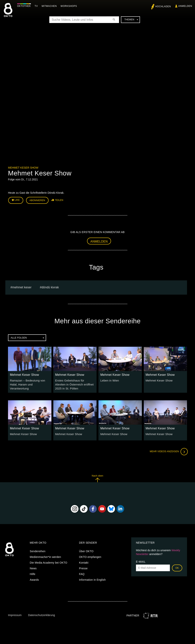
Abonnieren (37, 200)
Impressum (15, 614)
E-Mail (141, 560)
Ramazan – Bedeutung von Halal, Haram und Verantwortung (27, 384)
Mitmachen (50, 6)
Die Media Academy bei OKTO (48, 561)
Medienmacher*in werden (45, 556)
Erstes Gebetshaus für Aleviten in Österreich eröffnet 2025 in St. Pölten (74, 384)
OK (177, 567)
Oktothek (25, 6)
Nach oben (97, 477)
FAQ (82, 573)
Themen (131, 20)
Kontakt (84, 561)
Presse (83, 567)
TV (37, 6)
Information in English (92, 578)
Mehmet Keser (22, 287)
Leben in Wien (109, 380)
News (33, 567)
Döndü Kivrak (50, 287)
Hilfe (32, 573)
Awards (34, 578)
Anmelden (99, 241)
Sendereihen (38, 550)
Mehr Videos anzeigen (168, 450)
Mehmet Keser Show (23, 168)
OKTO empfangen (90, 556)
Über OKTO (86, 550)
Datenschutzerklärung (41, 614)
